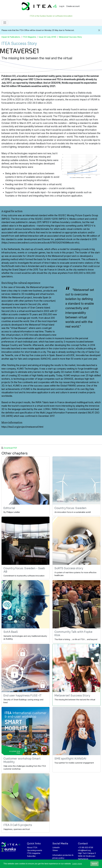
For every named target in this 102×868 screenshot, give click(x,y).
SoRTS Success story (69, 568)
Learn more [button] (77, 864)
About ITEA (32, 847)
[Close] (99, 30)
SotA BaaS (11, 632)
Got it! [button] (94, 864)
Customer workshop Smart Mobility (22, 760)
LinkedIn (56, 847)
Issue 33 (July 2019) (47, 37)
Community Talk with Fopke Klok (73, 634)
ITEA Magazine (29, 37)
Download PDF (10, 448)
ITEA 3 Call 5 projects (18, 825)
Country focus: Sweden (70, 508)
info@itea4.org (84, 850)
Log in (62, 6)
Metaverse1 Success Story (70, 37)
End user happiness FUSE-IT (22, 696)
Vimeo (55, 850)
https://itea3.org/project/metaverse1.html (22, 427)
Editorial (9, 508)
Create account (73, 6)
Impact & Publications (11, 37)
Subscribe (31, 856)
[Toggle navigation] (5, 23)
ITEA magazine (34, 853)
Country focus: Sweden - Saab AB (24, 570)
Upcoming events (35, 850)
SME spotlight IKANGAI (70, 759)
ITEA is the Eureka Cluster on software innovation (51, 16)
